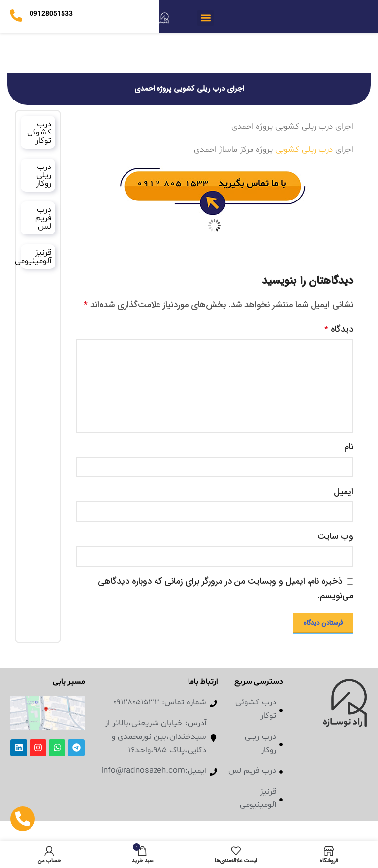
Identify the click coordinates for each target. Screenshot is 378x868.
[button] (205, 18)
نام (349, 447)
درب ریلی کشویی (304, 150)
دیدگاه (339, 329)
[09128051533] (16, 16)
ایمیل (344, 492)
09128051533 (51, 14)
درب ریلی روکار (44, 175)
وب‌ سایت (335, 536)
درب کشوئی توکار (39, 132)
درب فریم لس (43, 218)
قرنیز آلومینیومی (33, 257)
